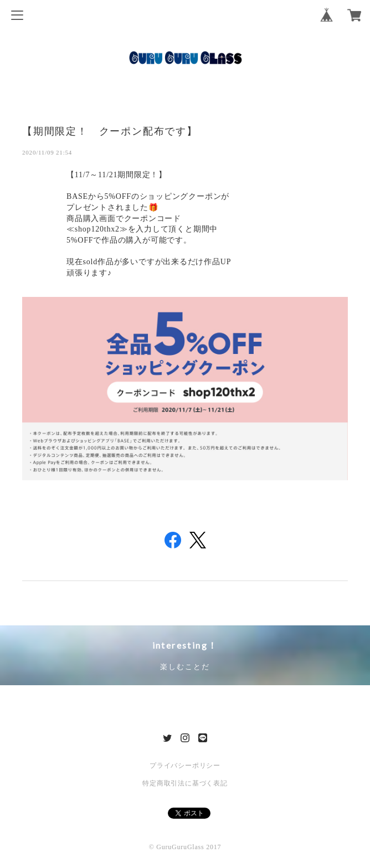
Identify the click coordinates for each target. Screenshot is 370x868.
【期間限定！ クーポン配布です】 (110, 131)
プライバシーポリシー (185, 766)
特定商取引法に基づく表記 (185, 783)
